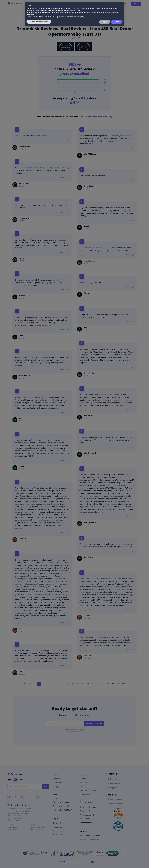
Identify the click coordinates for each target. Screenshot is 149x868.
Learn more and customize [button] (39, 862)
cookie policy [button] (76, 851)
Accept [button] (117, 862)
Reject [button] (105, 862)
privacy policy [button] (80, 849)
